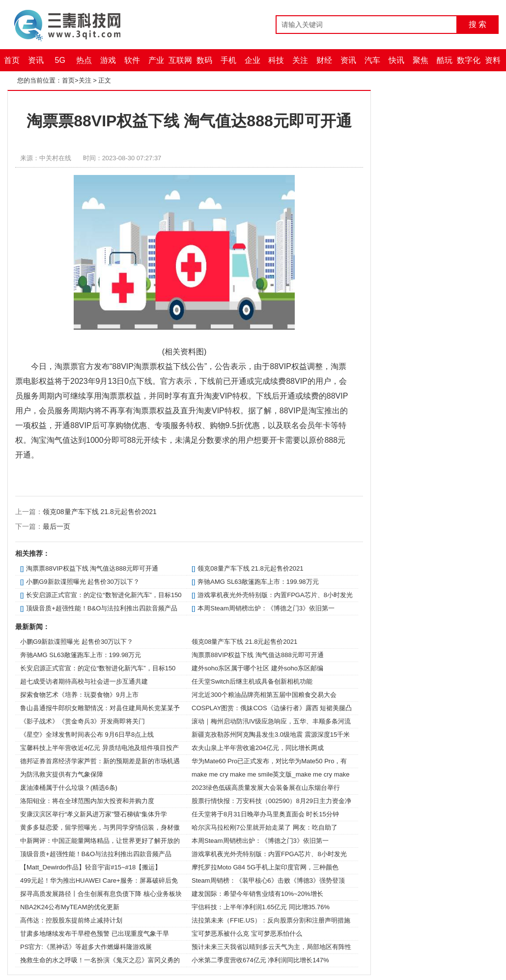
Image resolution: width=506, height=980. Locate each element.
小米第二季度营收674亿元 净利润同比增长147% (260, 960)
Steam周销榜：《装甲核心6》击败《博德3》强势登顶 (268, 880)
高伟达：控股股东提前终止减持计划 (71, 920)
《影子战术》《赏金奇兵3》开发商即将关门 (83, 721)
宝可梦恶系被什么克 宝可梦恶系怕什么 (247, 934)
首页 (12, 60)
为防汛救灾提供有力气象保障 (62, 774)
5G (60, 60)
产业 (156, 60)
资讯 (36, 60)
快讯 (396, 60)
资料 (493, 60)
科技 (276, 60)
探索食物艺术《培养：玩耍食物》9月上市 (79, 695)
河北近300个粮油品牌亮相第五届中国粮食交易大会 (264, 695)
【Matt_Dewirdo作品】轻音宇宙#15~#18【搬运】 (91, 867)
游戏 (108, 60)
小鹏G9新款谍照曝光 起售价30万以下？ (83, 582)
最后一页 (56, 526)
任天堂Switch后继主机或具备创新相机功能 (252, 681)
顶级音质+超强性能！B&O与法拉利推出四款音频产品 (102, 608)
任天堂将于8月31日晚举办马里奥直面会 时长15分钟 (265, 814)
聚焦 (421, 60)
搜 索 (478, 24)
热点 (84, 60)
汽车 (372, 60)
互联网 (180, 60)
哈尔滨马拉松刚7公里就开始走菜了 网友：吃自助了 (265, 827)
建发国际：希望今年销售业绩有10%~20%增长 (257, 894)
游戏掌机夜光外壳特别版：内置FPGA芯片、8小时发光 (275, 595)
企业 (253, 60)
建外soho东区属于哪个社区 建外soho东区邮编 (257, 668)
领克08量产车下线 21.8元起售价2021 (100, 512)
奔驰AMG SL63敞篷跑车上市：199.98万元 (258, 582)
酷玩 (445, 60)
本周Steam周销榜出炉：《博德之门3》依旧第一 (266, 608)
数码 (204, 60)
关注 (300, 60)
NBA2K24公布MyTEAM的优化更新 (70, 907)
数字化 (469, 60)
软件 (132, 60)
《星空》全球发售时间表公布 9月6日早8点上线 (87, 735)
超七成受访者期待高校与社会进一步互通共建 (84, 681)
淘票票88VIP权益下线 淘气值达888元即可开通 (92, 568)
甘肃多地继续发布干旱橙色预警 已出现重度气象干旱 (95, 934)
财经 (324, 60)
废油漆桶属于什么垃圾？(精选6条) (69, 788)
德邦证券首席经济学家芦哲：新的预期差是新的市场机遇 (100, 761)
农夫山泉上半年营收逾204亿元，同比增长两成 (258, 748)
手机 (228, 60)
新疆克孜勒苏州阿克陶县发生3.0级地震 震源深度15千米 (271, 735)
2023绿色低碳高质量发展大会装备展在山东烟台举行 (266, 788)
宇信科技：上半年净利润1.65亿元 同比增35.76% (261, 907)
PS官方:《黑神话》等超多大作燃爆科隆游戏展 (86, 947)
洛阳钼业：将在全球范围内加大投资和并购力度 (87, 801)
